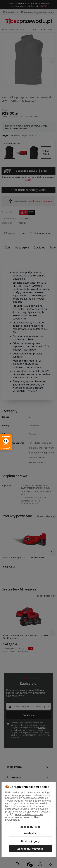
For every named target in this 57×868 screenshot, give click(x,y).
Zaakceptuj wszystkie (30, 849)
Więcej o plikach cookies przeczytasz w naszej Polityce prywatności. (24, 817)
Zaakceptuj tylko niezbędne (30, 830)
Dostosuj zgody (30, 841)
